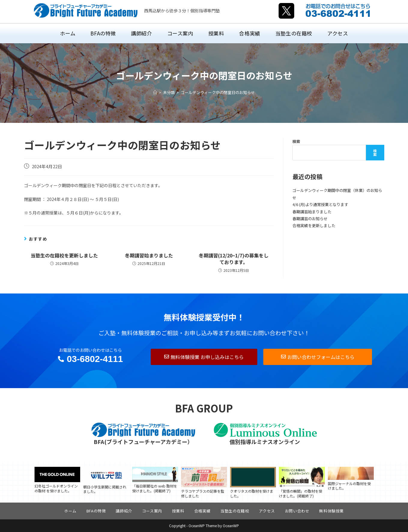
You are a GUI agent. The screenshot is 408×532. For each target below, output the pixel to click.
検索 (296, 141)
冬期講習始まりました (149, 255)
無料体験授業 (331, 511)
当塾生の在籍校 (235, 511)
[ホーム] (155, 92)
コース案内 (152, 511)
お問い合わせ (297, 511)
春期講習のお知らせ (310, 219)
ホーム (70, 511)
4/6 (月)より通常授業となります (320, 204)
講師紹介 (124, 511)
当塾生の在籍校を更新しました (64, 255)
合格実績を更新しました (314, 225)
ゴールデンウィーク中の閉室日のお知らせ (218, 92)
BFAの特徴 (96, 511)
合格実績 (202, 511)
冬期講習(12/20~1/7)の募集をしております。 (234, 259)
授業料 (178, 511)
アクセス (267, 511)
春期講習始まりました (312, 212)
